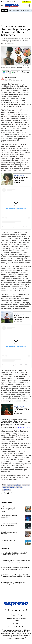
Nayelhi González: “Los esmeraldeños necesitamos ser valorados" (21, 180)
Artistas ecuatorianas (14, 485)
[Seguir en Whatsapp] (25, 72)
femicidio (19, 487)
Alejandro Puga (10, 77)
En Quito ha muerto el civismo (8, 541)
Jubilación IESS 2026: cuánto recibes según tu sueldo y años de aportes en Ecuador (16, 568)
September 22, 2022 (24, 428)
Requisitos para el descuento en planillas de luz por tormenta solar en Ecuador (16, 561)
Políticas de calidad (16, 626)
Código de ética (16, 615)
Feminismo (26, 485)
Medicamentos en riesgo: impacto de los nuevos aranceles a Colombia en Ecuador (9, 509)
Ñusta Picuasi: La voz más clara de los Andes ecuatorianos (21, 318)
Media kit (16, 624)
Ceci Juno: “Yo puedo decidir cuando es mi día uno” (22, 410)
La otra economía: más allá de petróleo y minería (9, 524)
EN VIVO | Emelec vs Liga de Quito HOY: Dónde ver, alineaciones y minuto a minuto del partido (16, 576)
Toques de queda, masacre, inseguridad (9, 516)
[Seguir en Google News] (6, 72)
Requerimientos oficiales (16, 618)
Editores (16, 621)
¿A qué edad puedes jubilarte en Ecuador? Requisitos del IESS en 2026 (15, 554)
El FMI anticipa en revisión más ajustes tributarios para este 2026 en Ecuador (14, 583)
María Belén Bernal (8, 487)
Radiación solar (14, 10)
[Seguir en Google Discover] (15, 72)
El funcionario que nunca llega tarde (9, 533)
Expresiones (7, 490)
